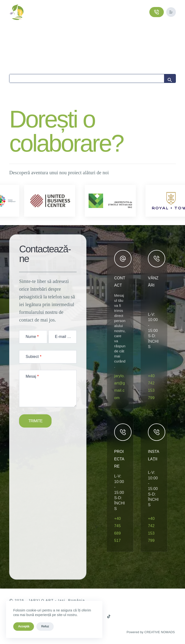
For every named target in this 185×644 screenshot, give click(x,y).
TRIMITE (35, 421)
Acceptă (24, 626)
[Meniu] (171, 12)
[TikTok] (109, 616)
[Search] (87, 78)
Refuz (45, 626)
